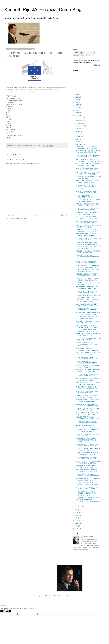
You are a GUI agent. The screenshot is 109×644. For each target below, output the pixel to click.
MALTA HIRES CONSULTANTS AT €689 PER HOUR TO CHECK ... (88, 354)
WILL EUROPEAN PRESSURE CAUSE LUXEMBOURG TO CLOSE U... (88, 173)
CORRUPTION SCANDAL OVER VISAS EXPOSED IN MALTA (88, 339)
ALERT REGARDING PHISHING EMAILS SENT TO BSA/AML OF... (87, 388)
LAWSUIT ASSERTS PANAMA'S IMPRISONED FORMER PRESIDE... (88, 475)
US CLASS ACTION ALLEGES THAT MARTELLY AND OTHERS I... (87, 396)
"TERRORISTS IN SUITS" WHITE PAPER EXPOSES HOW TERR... (87, 467)
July (78, 131)
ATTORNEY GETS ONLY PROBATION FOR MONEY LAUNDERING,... (88, 462)
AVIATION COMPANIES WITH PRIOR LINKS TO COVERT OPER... (88, 401)
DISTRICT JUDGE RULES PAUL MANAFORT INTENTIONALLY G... (87, 331)
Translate (85, 56)
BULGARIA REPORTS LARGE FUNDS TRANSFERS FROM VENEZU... (88, 313)
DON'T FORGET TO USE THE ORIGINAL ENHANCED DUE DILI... (88, 496)
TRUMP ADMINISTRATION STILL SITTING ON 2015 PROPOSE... (87, 262)
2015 (77, 518)
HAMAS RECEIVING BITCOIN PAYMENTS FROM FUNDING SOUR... (86, 440)
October (79, 123)
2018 (77, 510)
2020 (77, 113)
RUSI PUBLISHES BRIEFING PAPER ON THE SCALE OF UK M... (88, 318)
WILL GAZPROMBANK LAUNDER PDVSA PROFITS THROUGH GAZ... (88, 305)
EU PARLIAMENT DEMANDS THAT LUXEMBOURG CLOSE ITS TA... (87, 454)
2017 (77, 513)
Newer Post (10, 215)
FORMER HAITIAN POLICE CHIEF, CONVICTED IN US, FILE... (87, 196)
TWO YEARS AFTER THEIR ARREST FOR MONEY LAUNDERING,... (88, 182)
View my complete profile (80, 550)
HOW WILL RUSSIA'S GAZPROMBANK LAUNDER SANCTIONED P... (88, 379)
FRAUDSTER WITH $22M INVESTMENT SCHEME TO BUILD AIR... (88, 257)
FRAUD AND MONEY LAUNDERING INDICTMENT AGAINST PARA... (87, 431)
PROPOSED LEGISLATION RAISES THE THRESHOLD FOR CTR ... (87, 458)
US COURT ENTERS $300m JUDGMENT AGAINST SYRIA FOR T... (88, 502)
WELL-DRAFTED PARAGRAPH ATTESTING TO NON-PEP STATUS (88, 418)
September (80, 126)
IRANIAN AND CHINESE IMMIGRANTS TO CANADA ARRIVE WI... (88, 213)
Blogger (69, 596)
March (79, 142)
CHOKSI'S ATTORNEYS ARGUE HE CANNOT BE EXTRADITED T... (87, 192)
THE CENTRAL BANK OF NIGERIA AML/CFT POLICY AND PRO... (87, 414)
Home (37, 215)
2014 (77, 521)
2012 (77, 526)
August (79, 128)
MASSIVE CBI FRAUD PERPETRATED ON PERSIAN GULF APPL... (88, 384)
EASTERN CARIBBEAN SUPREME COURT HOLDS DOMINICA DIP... (87, 169)
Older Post (64, 215)
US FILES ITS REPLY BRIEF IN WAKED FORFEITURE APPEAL (88, 409)
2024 (77, 102)
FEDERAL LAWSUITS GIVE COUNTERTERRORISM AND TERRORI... (86, 187)
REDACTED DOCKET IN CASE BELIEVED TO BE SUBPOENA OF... (88, 484)
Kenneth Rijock (88, 537)
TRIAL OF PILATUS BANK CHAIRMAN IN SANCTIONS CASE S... (88, 322)
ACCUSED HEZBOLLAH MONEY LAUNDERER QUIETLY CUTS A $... (88, 275)
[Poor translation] (8, 611)
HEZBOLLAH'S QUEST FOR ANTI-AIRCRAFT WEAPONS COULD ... (87, 422)
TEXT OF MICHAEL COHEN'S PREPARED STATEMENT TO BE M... (88, 160)
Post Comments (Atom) (21, 218)
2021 (77, 110)
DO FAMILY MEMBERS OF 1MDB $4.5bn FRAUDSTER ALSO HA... (87, 471)
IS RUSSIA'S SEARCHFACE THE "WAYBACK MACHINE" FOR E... (87, 243)
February (79, 144)
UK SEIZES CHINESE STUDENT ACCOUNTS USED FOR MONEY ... (88, 148)
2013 (77, 523)
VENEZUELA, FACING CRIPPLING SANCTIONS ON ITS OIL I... (87, 392)
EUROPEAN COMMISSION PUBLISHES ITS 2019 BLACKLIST (88, 349)
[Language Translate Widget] (84, 53)
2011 (77, 528)
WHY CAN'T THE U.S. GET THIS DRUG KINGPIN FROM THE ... (88, 226)
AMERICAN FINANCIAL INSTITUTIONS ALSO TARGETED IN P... (88, 335)
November (80, 121)
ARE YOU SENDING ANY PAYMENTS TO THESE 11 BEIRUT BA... (88, 205)
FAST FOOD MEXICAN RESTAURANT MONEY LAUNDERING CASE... (88, 152)
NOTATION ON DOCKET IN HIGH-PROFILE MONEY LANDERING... (87, 362)
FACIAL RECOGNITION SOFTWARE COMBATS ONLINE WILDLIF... (87, 279)
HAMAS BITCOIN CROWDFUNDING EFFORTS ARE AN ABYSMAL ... (87, 156)
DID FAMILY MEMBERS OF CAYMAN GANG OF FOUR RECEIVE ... (88, 375)
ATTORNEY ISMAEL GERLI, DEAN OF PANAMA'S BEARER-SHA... (88, 449)
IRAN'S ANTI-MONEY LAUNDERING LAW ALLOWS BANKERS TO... (87, 266)
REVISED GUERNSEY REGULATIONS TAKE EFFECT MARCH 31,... (88, 252)
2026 (77, 97)
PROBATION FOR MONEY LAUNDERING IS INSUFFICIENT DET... (87, 344)
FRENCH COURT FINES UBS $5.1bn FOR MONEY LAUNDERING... (88, 235)
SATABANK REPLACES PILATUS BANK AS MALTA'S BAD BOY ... (88, 239)
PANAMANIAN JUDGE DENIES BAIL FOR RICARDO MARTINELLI (87, 445)
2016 (77, 515)
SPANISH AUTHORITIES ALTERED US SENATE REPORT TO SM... (88, 479)
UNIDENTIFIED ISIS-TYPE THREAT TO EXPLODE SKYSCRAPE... (88, 296)
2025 (77, 100)
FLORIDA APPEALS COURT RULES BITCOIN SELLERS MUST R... (87, 492)
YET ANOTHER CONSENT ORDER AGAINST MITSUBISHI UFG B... (87, 222)
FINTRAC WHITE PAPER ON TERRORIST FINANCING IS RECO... (88, 426)
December (80, 118)
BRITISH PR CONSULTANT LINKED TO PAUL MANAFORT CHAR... (88, 248)
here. (35, 92)
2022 (77, 108)
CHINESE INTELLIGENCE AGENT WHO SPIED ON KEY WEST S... (89, 283)
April (78, 139)
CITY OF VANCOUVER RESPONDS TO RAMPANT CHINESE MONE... (88, 488)
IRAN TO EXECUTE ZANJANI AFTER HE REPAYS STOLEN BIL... (88, 271)
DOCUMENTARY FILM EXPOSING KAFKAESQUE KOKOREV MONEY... (88, 405)
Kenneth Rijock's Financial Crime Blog (43, 10)
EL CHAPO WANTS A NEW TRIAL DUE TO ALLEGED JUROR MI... (88, 201)
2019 (77, 116)
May (78, 136)
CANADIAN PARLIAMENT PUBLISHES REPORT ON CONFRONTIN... (88, 371)
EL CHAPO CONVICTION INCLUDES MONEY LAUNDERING (88, 366)
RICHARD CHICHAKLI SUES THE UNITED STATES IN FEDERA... (87, 309)
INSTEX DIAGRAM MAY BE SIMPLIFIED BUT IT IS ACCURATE (88, 358)
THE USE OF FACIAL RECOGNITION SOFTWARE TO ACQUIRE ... (88, 165)
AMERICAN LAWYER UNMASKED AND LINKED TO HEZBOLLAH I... (88, 177)
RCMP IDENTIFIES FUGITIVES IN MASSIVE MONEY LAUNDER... (87, 292)
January (79, 507)
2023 (77, 105)
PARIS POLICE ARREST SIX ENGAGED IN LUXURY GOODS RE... (89, 301)
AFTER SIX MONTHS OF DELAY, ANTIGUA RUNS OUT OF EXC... (87, 326)
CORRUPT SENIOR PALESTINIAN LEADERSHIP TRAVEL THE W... (87, 218)
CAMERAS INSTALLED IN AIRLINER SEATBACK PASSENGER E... (87, 209)
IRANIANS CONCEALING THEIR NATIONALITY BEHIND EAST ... (87, 230)
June (78, 134)
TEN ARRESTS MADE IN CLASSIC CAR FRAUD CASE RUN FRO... (87, 288)
